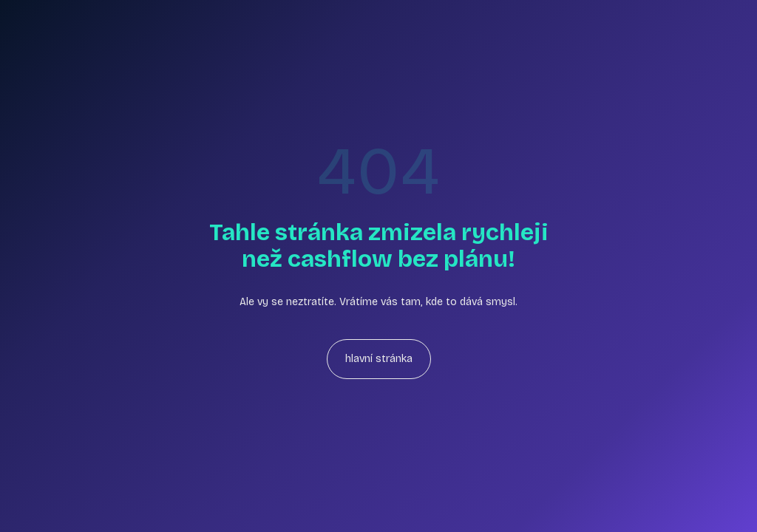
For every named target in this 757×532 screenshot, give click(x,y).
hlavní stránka (379, 359)
